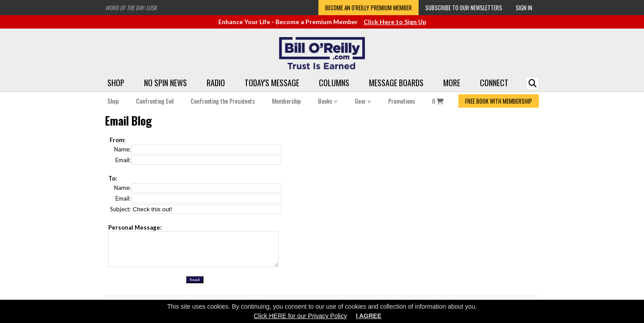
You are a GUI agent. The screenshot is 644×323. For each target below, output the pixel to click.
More (452, 83)
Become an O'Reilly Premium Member (369, 8)
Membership (286, 101)
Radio (216, 83)
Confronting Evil (155, 101)
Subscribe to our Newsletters (464, 8)
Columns (334, 83)
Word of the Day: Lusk (131, 8)
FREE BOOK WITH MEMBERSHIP (499, 101)
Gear (363, 101)
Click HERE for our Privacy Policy (300, 316)
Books (328, 101)
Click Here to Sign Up (395, 22)
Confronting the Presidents (223, 101)
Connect (494, 83)
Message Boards (396, 83)
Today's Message (272, 83)
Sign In (524, 8)
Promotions (402, 101)
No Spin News (165, 83)
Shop (116, 83)
